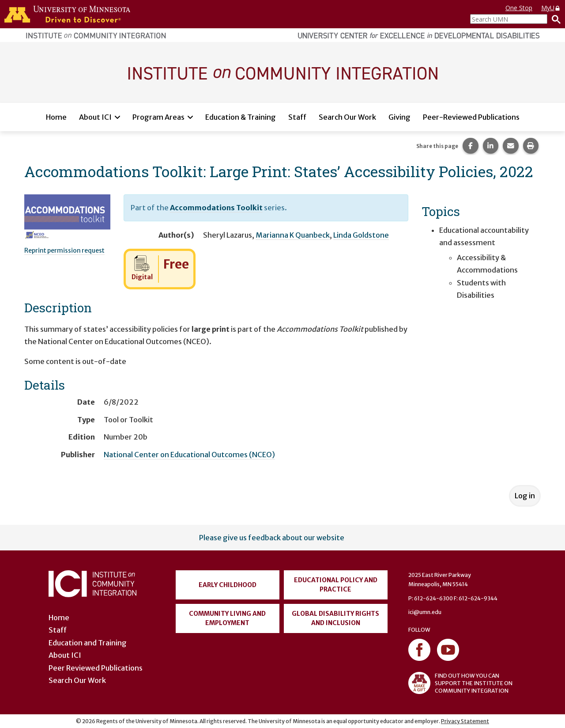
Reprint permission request (64, 250)
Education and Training (88, 643)
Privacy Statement (465, 721)
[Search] (554, 19)
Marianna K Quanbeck (293, 235)
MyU (551, 8)
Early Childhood (228, 585)
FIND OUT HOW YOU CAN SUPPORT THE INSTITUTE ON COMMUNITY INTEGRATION (460, 683)
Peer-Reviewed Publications (471, 117)
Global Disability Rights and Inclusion (335, 618)
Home (56, 117)
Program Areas (158, 117)
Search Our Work (347, 117)
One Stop (519, 8)
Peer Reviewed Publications (96, 668)
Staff (297, 117)
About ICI (95, 117)
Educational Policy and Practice (336, 585)
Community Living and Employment (227, 618)
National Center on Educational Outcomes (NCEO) (189, 455)
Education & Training (241, 117)
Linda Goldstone (361, 235)
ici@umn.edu (425, 612)
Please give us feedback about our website (272, 538)
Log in (525, 496)
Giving (399, 117)
